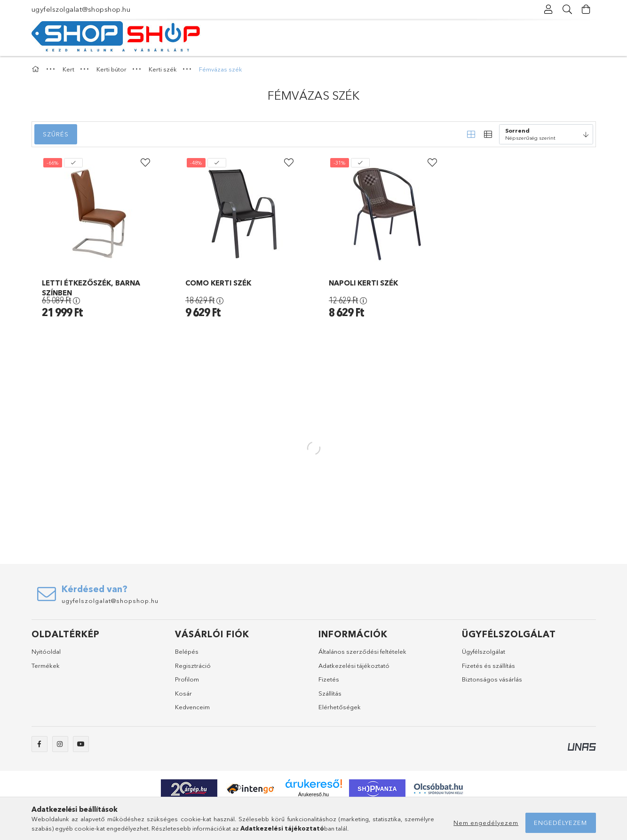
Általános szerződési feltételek (362, 651)
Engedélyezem (560, 823)
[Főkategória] (37, 69)
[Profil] (549, 9)
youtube (81, 744)
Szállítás (330, 693)
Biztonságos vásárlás (492, 679)
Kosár (183, 693)
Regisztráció (193, 666)
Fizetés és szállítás (488, 666)
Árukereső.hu (313, 794)
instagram (60, 744)
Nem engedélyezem (486, 823)
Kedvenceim (192, 707)
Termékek (46, 666)
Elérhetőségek (340, 707)
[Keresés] (568, 9)
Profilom (187, 679)
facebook (40, 744)
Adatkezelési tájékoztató (354, 666)
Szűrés (56, 134)
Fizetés (329, 679)
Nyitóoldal (46, 651)
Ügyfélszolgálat (484, 651)
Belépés (187, 651)
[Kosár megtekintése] (587, 9)
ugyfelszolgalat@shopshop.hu (81, 9)
